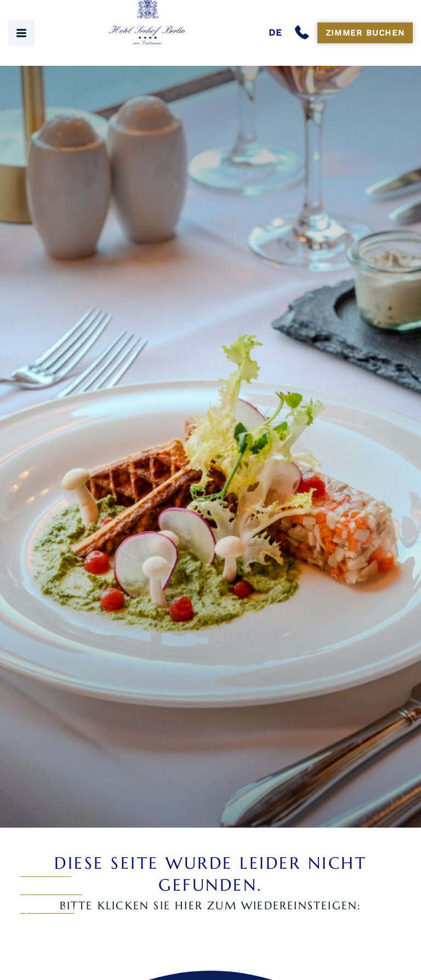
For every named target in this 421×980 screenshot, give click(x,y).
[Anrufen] (304, 33)
